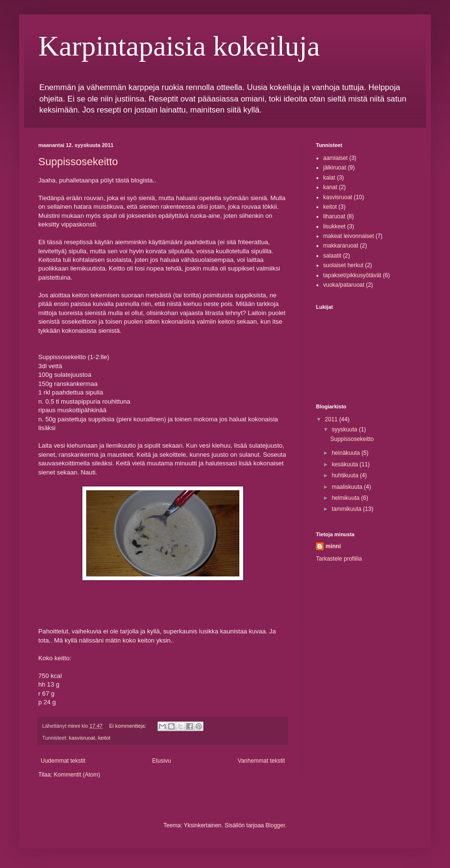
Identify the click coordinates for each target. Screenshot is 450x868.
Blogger (276, 825)
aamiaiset (335, 158)
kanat (330, 187)
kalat (329, 178)
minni (333, 546)
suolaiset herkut (343, 265)
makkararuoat (341, 246)
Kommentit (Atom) (77, 775)
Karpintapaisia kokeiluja (179, 46)
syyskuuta (345, 429)
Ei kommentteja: (128, 726)
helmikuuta (346, 498)
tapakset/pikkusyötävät (352, 275)
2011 (332, 419)
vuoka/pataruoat (344, 285)
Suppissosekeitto (78, 162)
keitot (104, 738)
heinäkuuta (347, 453)
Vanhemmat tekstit (261, 761)
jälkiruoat (335, 168)
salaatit (332, 256)
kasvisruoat (82, 738)
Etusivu (162, 761)
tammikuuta (347, 509)
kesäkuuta (346, 464)
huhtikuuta (346, 475)
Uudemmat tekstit (63, 761)
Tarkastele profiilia (339, 559)
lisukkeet (334, 226)
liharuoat (334, 216)
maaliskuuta (348, 487)
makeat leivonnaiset (349, 236)
